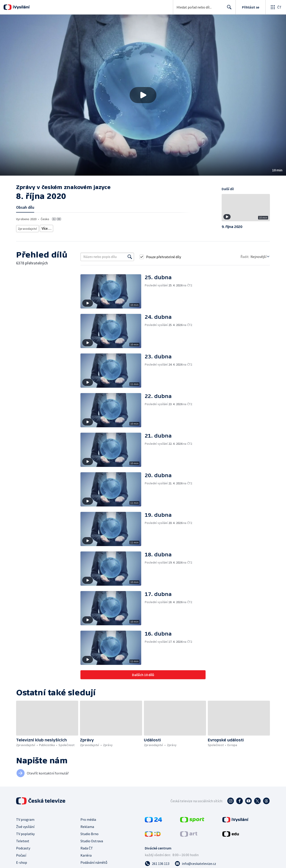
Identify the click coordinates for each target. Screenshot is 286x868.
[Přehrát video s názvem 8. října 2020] (143, 95)
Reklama (87, 827)
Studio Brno (89, 834)
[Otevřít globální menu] (276, 7)
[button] (143, 95)
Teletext (23, 841)
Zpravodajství (27, 228)
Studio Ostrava (92, 841)
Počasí (21, 855)
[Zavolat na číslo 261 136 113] (157, 864)
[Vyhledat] (130, 257)
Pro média (88, 819)
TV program (25, 819)
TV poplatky (25, 834)
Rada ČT (87, 848)
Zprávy (46, 228)
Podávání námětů (94, 862)
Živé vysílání (25, 827)
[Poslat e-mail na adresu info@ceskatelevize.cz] (195, 864)
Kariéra (86, 855)
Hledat (228, 9)
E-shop (22, 862)
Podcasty (23, 848)
